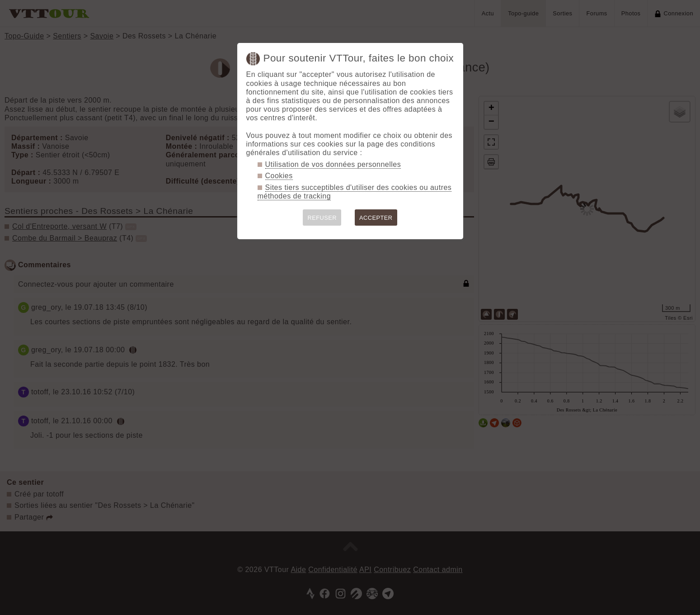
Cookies (279, 176)
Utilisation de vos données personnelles (333, 164)
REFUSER (322, 218)
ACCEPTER (376, 218)
